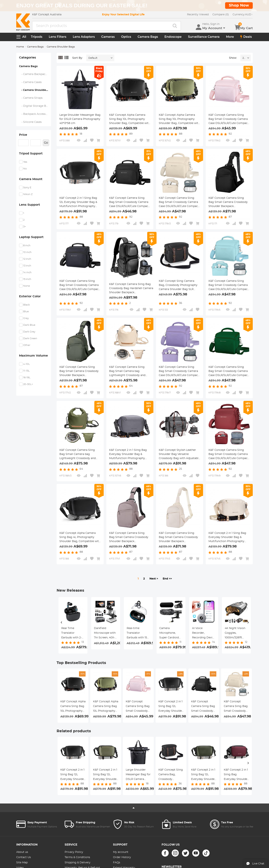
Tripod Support (31, 154)
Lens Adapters (84, 37)
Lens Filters (58, 37)
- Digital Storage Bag (34, 106)
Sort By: (78, 58)
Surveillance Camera (204, 37)
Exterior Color (30, 296)
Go (46, 143)
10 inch (27, 252)
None (27, 286)
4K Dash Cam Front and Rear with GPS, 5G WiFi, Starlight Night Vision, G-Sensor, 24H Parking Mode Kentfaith (235, 634)
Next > (154, 579)
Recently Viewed (198, 15)
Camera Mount (31, 179)
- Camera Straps (31, 98)
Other (27, 345)
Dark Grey (29, 332)
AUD (243, 15)
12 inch (27, 259)
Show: (233, 58)
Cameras (108, 37)
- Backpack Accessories (35, 114)
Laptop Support (31, 237)
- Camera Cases (30, 82)
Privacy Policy (74, 852)
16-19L (27, 378)
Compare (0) (221, 15)
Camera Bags (148, 37)
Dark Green (30, 339)
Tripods (37, 37)
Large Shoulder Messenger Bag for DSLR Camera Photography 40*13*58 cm (80, 119)
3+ (24, 227)
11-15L (26, 371)
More (230, 37)
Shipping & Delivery (78, 863)
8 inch (27, 246)
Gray (26, 318)
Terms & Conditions (77, 857)
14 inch (27, 273)
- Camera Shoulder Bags (35, 90)
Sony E (27, 188)
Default (93, 58)
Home (20, 47)
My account (121, 852)
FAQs (117, 863)
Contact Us (24, 857)
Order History (122, 857)
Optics (126, 37)
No (25, 169)
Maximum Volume (33, 356)
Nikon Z (28, 194)
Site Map (22, 863)
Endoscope (173, 37)
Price (23, 135)
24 (244, 58)
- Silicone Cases (30, 122)
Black (27, 305)
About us (22, 852)
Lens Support (30, 205)
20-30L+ (28, 384)
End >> (167, 579)
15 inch (27, 279)
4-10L (27, 364)
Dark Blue (29, 325)
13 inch (27, 266)
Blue (26, 312)
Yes (25, 162)
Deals (246, 37)
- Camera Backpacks (34, 74)
